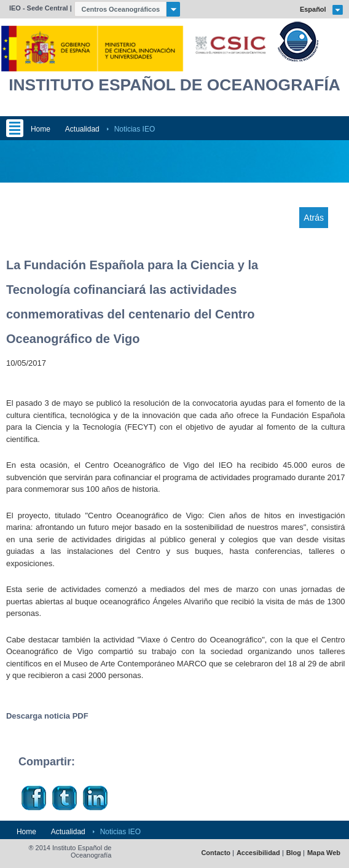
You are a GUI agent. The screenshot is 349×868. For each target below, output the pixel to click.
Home (41, 129)
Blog (294, 853)
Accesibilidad (258, 853)
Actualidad (82, 129)
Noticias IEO (135, 129)
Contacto (216, 853)
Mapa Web (324, 853)
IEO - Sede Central (39, 8)
